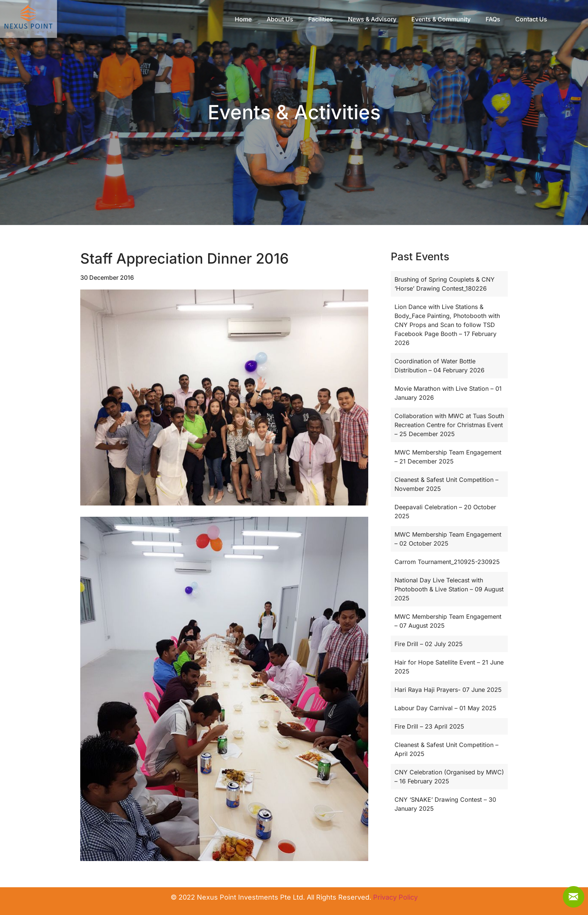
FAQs (511, 19)
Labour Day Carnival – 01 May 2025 (445, 708)
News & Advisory (391, 19)
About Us (298, 19)
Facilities (339, 19)
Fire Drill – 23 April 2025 (429, 726)
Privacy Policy (395, 897)
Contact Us (550, 19)
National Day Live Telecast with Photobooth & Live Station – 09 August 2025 (449, 589)
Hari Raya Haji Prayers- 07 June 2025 (448, 690)
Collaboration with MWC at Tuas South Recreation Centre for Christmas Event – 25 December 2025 (449, 425)
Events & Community (459, 19)
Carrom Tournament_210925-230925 (447, 562)
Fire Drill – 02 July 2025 (429, 644)
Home (262, 19)
